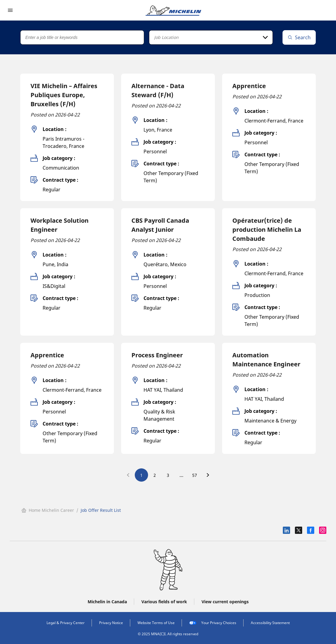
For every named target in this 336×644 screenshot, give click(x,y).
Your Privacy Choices (213, 623)
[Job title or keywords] (82, 37)
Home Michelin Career (48, 510)
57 (195, 475)
